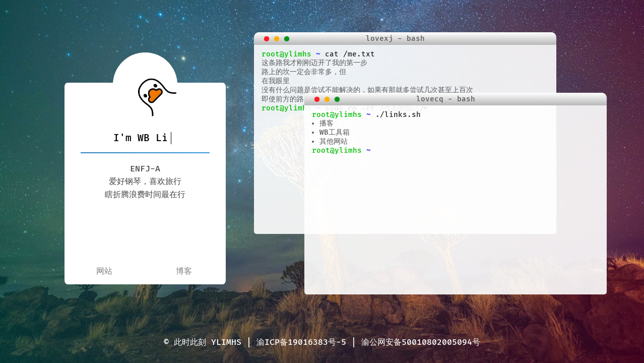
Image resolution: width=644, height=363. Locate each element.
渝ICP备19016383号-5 (301, 342)
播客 (327, 123)
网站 (104, 271)
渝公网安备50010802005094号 (421, 342)
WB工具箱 (335, 132)
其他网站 (334, 141)
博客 (184, 271)
